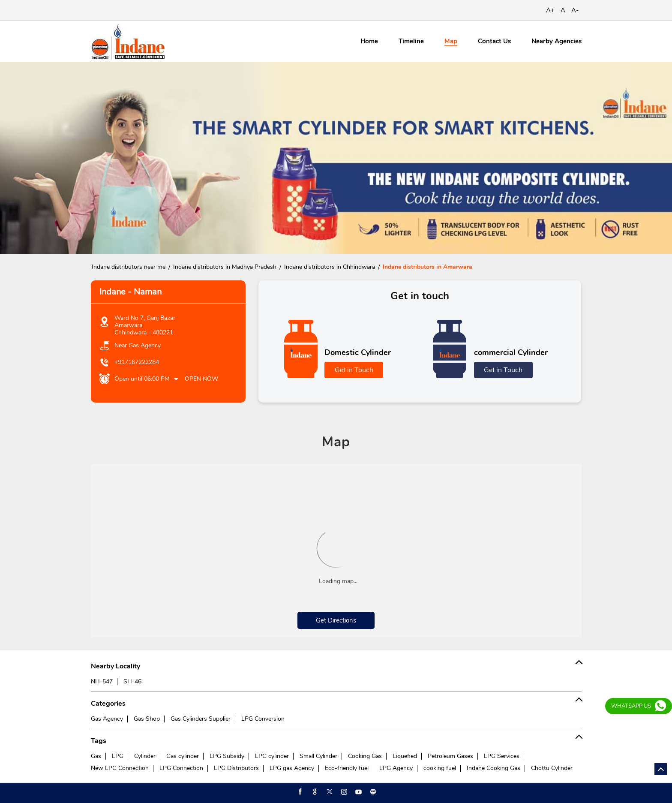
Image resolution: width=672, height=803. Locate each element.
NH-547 (102, 681)
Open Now (201, 379)
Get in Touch (354, 370)
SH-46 (132, 681)
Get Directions (336, 620)
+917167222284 (137, 362)
